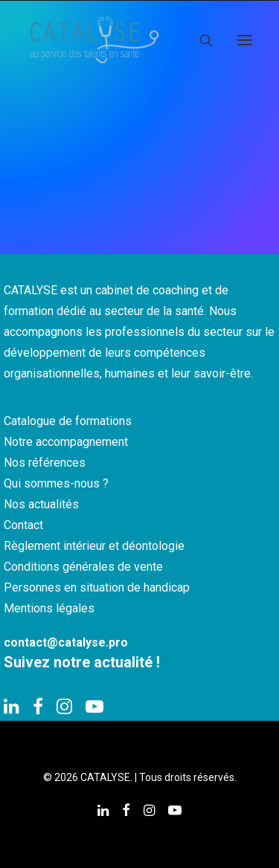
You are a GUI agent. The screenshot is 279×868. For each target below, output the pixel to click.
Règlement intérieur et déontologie (94, 546)
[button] (245, 40)
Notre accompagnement (66, 442)
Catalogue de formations (68, 421)
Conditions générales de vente (83, 567)
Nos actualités (41, 504)
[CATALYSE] (94, 40)
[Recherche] (199, 40)
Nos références (45, 463)
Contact (23, 525)
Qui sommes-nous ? (56, 483)
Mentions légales (49, 608)
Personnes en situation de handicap (97, 587)
